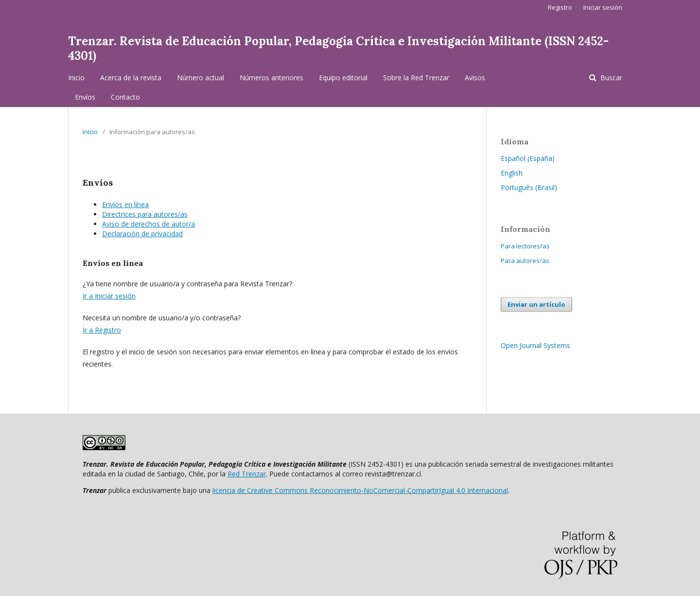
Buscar (610, 78)
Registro (560, 7)
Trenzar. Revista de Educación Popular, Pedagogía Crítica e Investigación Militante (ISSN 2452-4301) (338, 48)
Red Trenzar (247, 474)
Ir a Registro (102, 330)
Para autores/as (525, 261)
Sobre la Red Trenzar (416, 78)
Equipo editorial (343, 78)
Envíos (85, 97)
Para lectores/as (525, 246)
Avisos (475, 78)
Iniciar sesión (603, 7)
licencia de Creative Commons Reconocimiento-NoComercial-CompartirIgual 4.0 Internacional (360, 490)
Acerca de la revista (131, 78)
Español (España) (528, 158)
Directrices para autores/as (145, 214)
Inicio (76, 78)
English (512, 173)
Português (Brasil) (529, 187)
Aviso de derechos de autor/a (149, 224)
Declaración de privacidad (142, 234)
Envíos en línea (125, 204)
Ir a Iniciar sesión (109, 296)
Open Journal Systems (535, 345)
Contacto (125, 97)
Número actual (201, 78)
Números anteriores (271, 78)
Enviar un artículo (536, 304)
